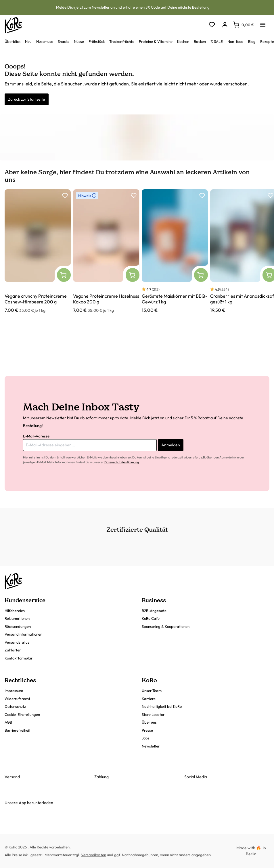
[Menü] (263, 23)
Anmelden (171, 445)
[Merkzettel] (212, 25)
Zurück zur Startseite (27, 99)
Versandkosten (94, 855)
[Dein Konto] (225, 25)
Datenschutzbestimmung (122, 462)
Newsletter (101, 7)
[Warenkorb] (243, 25)
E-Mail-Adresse (36, 436)
